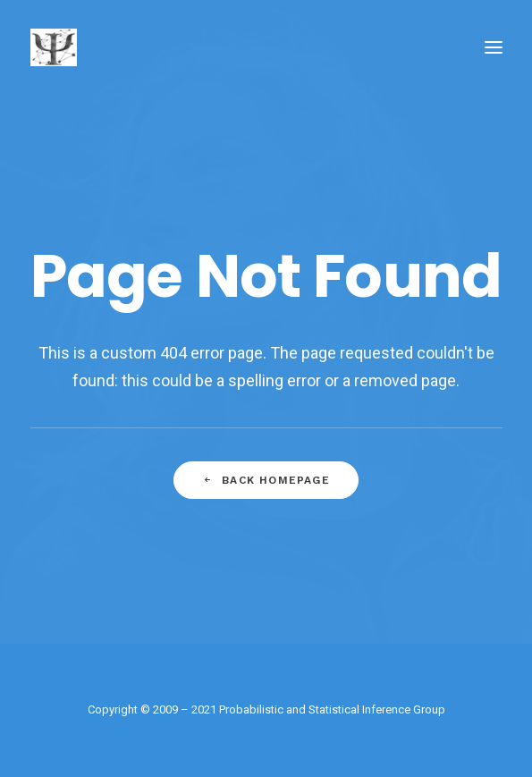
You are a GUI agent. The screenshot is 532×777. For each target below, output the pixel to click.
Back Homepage (266, 480)
